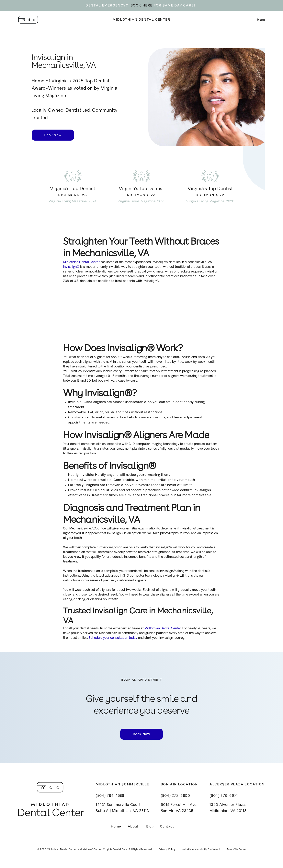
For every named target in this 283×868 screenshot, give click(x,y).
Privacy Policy (167, 850)
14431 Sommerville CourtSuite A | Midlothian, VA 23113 (122, 808)
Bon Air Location (179, 784)
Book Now (53, 135)
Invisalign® (71, 267)
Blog (150, 826)
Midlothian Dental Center (141, 20)
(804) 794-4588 (110, 796)
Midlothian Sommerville (122, 784)
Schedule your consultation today (113, 638)
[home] (28, 20)
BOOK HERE (141, 5)
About (133, 826)
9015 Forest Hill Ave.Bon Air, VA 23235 (179, 808)
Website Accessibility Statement (201, 850)
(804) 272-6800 (175, 796)
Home (116, 826)
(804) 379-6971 (224, 796)
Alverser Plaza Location (237, 784)
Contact (167, 826)
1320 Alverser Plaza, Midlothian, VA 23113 (228, 808)
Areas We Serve (236, 850)
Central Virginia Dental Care (110, 850)
